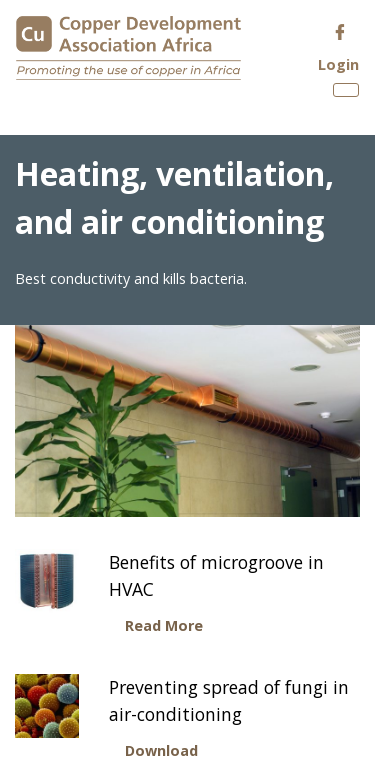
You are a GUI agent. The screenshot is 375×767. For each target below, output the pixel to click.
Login (338, 64)
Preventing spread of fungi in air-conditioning (229, 700)
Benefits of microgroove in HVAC (216, 575)
